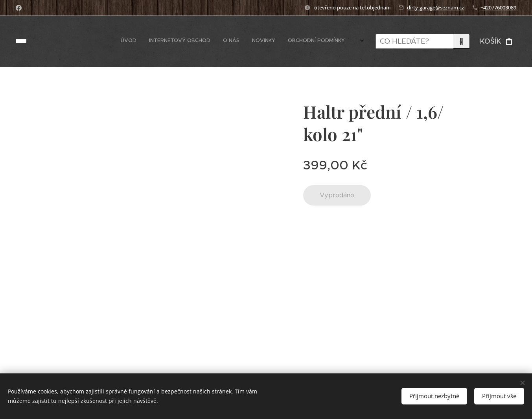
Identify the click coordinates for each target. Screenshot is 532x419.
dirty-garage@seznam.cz (435, 7)
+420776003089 (498, 7)
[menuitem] (275, 41)
